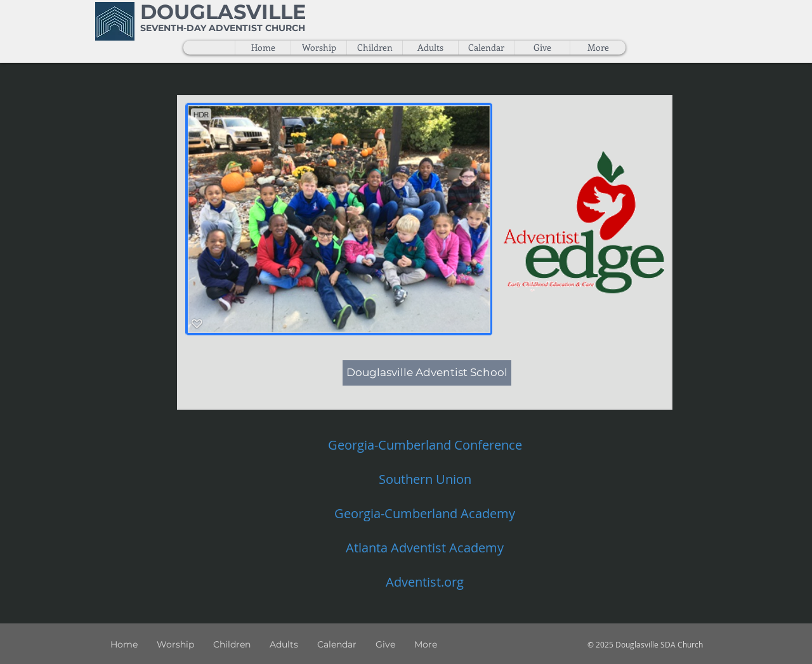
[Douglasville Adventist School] (427, 373)
